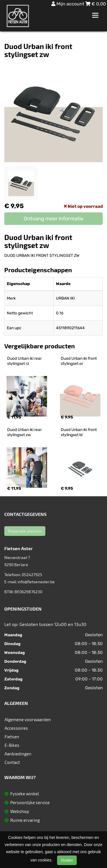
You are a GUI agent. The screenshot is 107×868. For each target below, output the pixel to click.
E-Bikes (12, 745)
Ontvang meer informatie (53, 219)
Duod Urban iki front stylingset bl (79, 432)
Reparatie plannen (25, 531)
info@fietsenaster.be (36, 582)
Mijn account (68, 4)
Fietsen (12, 737)
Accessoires (16, 728)
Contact (12, 762)
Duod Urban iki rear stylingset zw (25, 432)
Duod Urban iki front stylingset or (79, 361)
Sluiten (67, 860)
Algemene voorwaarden (28, 719)
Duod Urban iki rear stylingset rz (25, 361)
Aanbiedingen (18, 754)
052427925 (32, 575)
